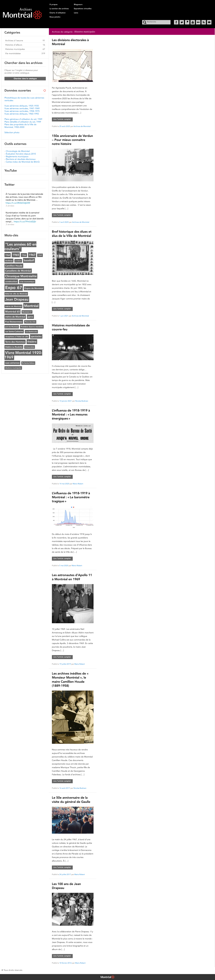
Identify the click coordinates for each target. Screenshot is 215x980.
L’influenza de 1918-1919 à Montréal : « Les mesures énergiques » (71, 414)
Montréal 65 (12, 312)
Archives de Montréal (82, 126)
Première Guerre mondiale (32, 327)
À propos (53, 4)
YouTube (193, 22)
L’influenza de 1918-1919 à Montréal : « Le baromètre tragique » (71, 497)
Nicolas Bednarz (82, 401)
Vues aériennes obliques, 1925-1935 (22, 106)
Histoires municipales (15, 49)
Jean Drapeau (17, 299)
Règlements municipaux (17, 156)
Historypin (187, 22)
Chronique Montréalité (21, 276)
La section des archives (59, 9)
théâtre (32, 342)
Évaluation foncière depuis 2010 (21, 154)
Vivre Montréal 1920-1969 (23, 355)
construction (11, 281)
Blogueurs (78, 4)
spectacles (36, 336)
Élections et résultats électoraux (21, 159)
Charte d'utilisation (58, 13)
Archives (9, 261)
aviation (18, 261)
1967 (32, 255)
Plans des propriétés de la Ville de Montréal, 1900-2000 (20, 126)
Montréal (31, 306)
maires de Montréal (13, 306)
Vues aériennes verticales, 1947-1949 (22, 108)
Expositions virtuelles (83, 9)
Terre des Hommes (15, 342)
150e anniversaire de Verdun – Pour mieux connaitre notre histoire (72, 140)
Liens (76, 13)
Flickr (198, 22)
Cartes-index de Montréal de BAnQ (23, 162)
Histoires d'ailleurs (14, 45)
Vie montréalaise (13, 53)
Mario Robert (78, 484)
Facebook (176, 22)
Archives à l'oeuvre (14, 40)
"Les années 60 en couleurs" (20, 246)
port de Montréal (12, 327)
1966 (24, 255)
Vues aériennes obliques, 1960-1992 (22, 114)
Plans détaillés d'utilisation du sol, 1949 (23, 122)
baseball (29, 260)
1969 (40, 255)
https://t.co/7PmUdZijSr (25, 222)
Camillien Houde (14, 266)
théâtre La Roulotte (14, 347)
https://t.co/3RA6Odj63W (18, 203)
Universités (30, 347)
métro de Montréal (15, 317)
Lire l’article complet (62, 119)
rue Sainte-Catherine (14, 331)
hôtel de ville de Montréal (16, 294)
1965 (16, 255)
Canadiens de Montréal (18, 271)
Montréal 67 (27, 312)
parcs (30, 317)
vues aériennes (12, 363)
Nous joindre (55, 17)
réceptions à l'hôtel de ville (17, 337)
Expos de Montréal (34, 288)
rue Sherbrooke (31, 332)
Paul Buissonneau (14, 322)
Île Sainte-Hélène (28, 363)
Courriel (209, 22)
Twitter (182, 22)
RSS (204, 22)
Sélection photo (12, 132)
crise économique (27, 282)
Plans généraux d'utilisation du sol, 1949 (23, 119)
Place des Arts (30, 322)
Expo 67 (14, 288)
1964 (8, 255)
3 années (10, 206)
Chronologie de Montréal (18, 151)
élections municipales (13, 368)
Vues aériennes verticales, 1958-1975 (22, 111)
